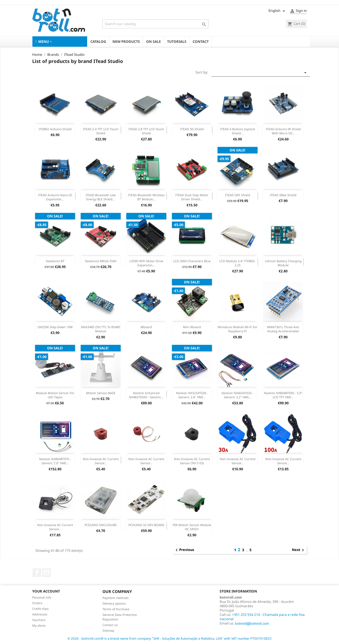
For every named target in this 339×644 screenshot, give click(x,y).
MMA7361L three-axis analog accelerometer (283, 329)
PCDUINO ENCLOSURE (101, 525)
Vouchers (39, 620)
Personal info (42, 597)
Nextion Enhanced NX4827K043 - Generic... (146, 395)
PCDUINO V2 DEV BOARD (146, 525)
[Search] (155, 24)
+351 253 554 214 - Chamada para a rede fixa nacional (262, 617)
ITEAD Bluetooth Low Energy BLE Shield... (101, 197)
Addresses (40, 614)
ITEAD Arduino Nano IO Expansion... (55, 197)
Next (299, 550)
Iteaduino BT (55, 261)
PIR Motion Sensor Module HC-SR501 (192, 527)
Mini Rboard (192, 327)
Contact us (110, 625)
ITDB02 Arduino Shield (55, 129)
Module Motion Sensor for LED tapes (55, 395)
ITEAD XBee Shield (283, 195)
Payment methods (116, 598)
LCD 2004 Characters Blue (192, 261)
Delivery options (114, 603)
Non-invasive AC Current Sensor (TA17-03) (192, 461)
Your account (46, 591)
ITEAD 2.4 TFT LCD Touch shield (101, 131)
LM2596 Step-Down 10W (55, 327)
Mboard (146, 327)
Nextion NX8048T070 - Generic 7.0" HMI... (55, 461)
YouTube (46, 573)
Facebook (37, 573)
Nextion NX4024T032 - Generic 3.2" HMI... (238, 395)
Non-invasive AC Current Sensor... (101, 461)
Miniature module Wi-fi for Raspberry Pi (237, 329)
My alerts (39, 626)
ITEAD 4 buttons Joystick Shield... (237, 131)
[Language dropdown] (277, 11)
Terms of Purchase (116, 609)
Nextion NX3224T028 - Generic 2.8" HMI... (192, 395)
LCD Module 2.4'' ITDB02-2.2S (238, 263)
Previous (184, 550)
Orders (37, 603)
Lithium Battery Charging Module (283, 263)
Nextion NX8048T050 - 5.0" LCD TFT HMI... (283, 395)
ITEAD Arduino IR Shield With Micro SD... (283, 131)
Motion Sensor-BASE (101, 393)
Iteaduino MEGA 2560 (101, 261)
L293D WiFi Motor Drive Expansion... (146, 263)
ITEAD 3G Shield (192, 129)
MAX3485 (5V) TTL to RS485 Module (101, 329)
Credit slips (40, 609)
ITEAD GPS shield (238, 195)
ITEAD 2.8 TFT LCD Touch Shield (146, 131)
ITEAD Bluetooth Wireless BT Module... (146, 197)
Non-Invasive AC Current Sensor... (238, 461)
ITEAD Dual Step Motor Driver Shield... (192, 197)
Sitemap (108, 630)
